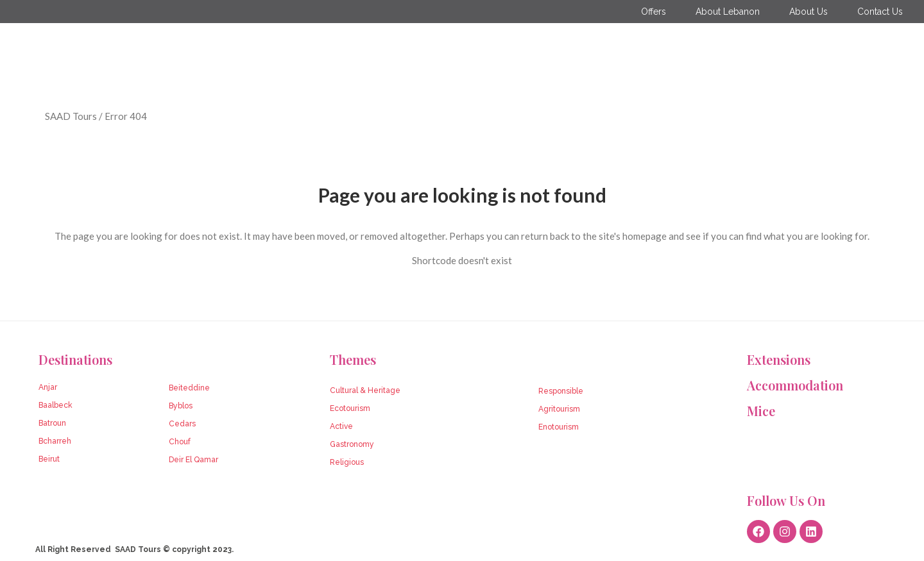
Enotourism (559, 427)
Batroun (52, 423)
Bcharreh (55, 441)
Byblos (181, 406)
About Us (809, 12)
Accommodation (795, 385)
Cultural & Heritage (365, 390)
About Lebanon (728, 12)
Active (341, 426)
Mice (761, 411)
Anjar (48, 387)
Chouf (180, 442)
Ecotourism (350, 408)
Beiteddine (189, 388)
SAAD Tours (71, 116)
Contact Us (880, 12)
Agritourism (559, 409)
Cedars (182, 424)
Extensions (779, 359)
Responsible (561, 391)
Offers (654, 12)
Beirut (49, 459)
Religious (347, 462)
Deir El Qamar (193, 460)
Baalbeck (56, 405)
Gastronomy (352, 444)
